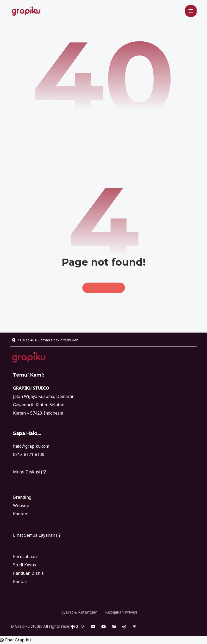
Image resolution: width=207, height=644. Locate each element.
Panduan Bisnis (28, 573)
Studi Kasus (24, 565)
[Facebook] (72, 627)
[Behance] (114, 627)
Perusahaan (25, 557)
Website (21, 505)
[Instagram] (83, 627)
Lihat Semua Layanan (37, 535)
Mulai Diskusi (29, 472)
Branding (22, 497)
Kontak (20, 582)
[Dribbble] (124, 627)
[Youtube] (104, 627)
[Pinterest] (135, 627)
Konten (20, 514)
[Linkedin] (93, 627)
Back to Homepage (104, 288)
